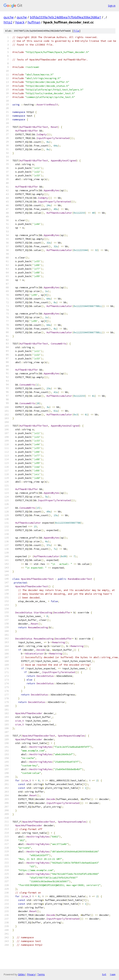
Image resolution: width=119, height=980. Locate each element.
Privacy (31, 974)
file (76, 31)
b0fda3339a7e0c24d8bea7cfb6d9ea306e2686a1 (65, 17)
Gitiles (21, 974)
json (113, 974)
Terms (41, 974)
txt (104, 974)
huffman (34, 22)
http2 (8, 22)
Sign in (112, 6)
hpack (20, 22)
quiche (9, 17)
